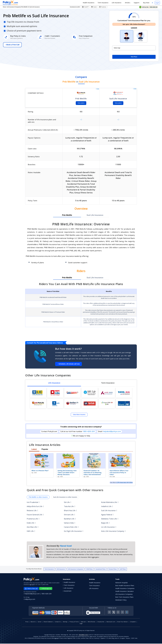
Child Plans (89, 570)
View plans (81, 103)
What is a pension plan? (40, 471)
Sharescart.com (111, 622)
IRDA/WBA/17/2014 (84, 635)
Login (81, 624)
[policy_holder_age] (134, 48)
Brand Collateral (48, 622)
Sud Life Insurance (95, 216)
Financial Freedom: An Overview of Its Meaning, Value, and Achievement (93, 473)
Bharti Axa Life (70, 511)
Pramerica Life (33, 519)
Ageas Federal (107, 515)
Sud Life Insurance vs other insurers (65, 497)
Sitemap (65, 622)
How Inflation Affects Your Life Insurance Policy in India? (119, 473)
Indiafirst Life (107, 507)
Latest (34, 450)
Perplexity (103, 7)
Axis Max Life (33, 527)
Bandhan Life (70, 519)
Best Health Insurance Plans (125, 586)
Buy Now (146, 3)
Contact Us (58, 622)
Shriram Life (69, 515)
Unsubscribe (101, 622)
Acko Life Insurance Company (113, 531)
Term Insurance (103, 3)
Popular (45, 450)
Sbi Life (68, 503)
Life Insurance (117, 3)
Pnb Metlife (67, 216)
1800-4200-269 (89, 432)
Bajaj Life (105, 523)
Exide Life (31, 523)
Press (27, 622)
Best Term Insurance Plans (124, 597)
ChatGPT (85, 7)
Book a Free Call (12, 45)
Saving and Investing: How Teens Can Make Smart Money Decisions (67, 473)
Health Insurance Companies (125, 589)
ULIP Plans (123, 570)
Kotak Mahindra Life (110, 503)
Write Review (91, 622)
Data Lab (83, 622)
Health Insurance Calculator (124, 592)
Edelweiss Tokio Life (110, 519)
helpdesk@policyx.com (112, 432)
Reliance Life (32, 511)
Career (40, 622)
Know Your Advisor (123, 622)
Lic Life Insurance (109, 527)
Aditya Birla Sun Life (35, 507)
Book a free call (31, 589)
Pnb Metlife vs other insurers (38, 497)
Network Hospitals (121, 583)
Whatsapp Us (46, 589)
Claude (94, 7)
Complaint (133, 622)
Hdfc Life (31, 531)
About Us (33, 622)
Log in (157, 3)
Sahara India (70, 523)
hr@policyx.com (29, 600)
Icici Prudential (33, 503)
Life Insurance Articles (125, 483)
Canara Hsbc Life (71, 527)
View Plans (134, 57)
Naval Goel (66, 546)
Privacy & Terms (74, 622)
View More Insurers (79, 415)
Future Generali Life (35, 515)
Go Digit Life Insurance (74, 531)
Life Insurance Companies (76, 570)
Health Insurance (89, 3)
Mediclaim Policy (121, 600)
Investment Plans (101, 570)
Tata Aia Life (70, 507)
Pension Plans (113, 570)
